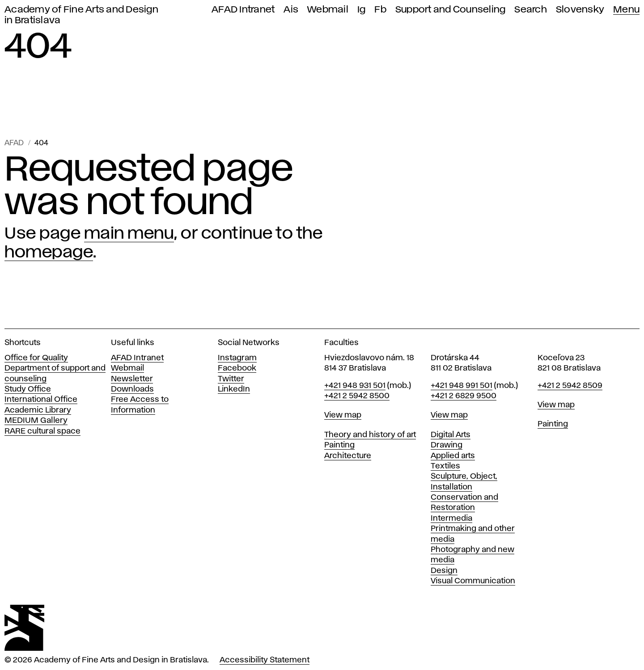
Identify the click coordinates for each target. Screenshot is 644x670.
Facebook (237, 368)
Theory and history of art (370, 435)
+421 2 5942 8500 (357, 396)
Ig (362, 10)
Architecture (348, 456)
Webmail (328, 10)
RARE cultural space (42, 431)
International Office (41, 400)
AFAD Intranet (243, 10)
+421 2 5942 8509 (570, 386)
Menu (626, 10)
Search (531, 10)
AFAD (14, 143)
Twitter (231, 379)
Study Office (28, 389)
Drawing (447, 445)
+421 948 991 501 (462, 386)
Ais (291, 10)
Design (444, 571)
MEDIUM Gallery (36, 421)
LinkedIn (234, 389)
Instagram (237, 358)
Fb (380, 10)
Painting (339, 445)
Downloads (132, 389)
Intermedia (451, 518)
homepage (49, 253)
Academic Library (38, 410)
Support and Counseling (451, 10)
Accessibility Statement (265, 660)
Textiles (445, 466)
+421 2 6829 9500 (464, 396)
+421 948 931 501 (355, 386)
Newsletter (132, 379)
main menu (129, 234)
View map (343, 415)
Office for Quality (36, 358)
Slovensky (580, 10)
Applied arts (453, 456)
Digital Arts (451, 435)
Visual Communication (473, 581)
